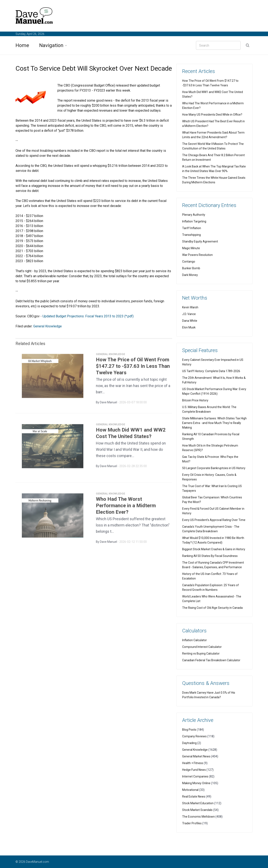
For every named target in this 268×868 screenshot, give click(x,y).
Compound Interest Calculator (202, 647)
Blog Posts (189, 730)
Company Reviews (194, 736)
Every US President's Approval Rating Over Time (214, 520)
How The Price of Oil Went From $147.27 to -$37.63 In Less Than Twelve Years (133, 368)
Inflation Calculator (195, 640)
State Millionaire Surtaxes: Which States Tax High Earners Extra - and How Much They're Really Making (214, 423)
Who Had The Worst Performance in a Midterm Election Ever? (126, 508)
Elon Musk (189, 327)
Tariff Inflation (192, 228)
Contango (189, 262)
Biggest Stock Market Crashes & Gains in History (214, 549)
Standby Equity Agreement (200, 241)
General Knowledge (48, 326)
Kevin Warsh (190, 307)
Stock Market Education (198, 803)
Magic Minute (191, 248)
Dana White (190, 321)
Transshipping (191, 235)
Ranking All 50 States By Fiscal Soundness (210, 556)
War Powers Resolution (197, 255)
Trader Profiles (192, 823)
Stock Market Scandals (197, 810)
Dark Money (190, 275)
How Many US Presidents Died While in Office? (212, 115)
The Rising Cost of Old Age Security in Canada (212, 608)
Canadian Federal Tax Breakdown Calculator (211, 660)
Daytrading (189, 743)
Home (22, 45)
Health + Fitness (193, 763)
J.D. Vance (189, 314)
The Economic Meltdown (198, 817)
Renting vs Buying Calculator (201, 654)
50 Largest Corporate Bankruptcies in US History (214, 468)
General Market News (196, 756)
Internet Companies (195, 776)
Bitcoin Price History (195, 400)
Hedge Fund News (194, 770)
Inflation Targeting (194, 221)
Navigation (51, 45)
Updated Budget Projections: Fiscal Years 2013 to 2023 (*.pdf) (88, 316)
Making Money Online (196, 783)
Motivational (190, 790)
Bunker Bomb (191, 268)
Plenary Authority (194, 215)
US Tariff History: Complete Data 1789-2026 (211, 371)
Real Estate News (194, 797)
